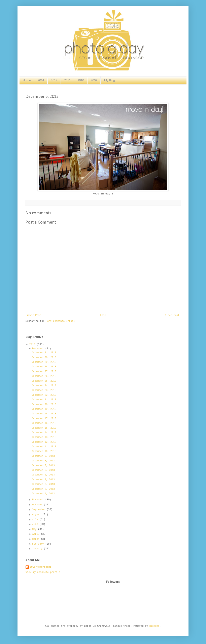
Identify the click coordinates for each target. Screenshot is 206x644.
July (36, 519)
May (35, 529)
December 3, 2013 (43, 484)
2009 (94, 81)
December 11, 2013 (44, 447)
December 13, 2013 (44, 437)
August (37, 515)
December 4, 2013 (43, 480)
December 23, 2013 (44, 390)
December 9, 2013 (43, 456)
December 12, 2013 (44, 442)
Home (27, 81)
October (38, 505)
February (39, 544)
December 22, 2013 (44, 395)
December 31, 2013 (44, 353)
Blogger (154, 626)
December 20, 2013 (44, 405)
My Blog (109, 81)
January (38, 549)
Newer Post (34, 315)
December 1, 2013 (43, 494)
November (39, 500)
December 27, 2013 (44, 372)
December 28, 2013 (44, 367)
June (36, 524)
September (39, 510)
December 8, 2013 (43, 461)
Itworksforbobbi (40, 567)
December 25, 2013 (44, 381)
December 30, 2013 (44, 358)
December (39, 349)
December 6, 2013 (43, 470)
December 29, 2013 (44, 362)
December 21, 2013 (44, 400)
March (37, 539)
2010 (81, 81)
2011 (67, 81)
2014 (41, 81)
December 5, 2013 (43, 475)
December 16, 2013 (44, 423)
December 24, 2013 (44, 386)
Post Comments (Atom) (60, 321)
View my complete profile (43, 572)
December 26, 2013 (44, 376)
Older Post (172, 315)
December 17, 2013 (44, 419)
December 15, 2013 (44, 428)
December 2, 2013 (43, 489)
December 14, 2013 (44, 433)
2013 (33, 344)
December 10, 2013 (44, 451)
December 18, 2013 (44, 414)
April (37, 534)
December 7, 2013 (43, 466)
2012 (54, 81)
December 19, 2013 (44, 409)
